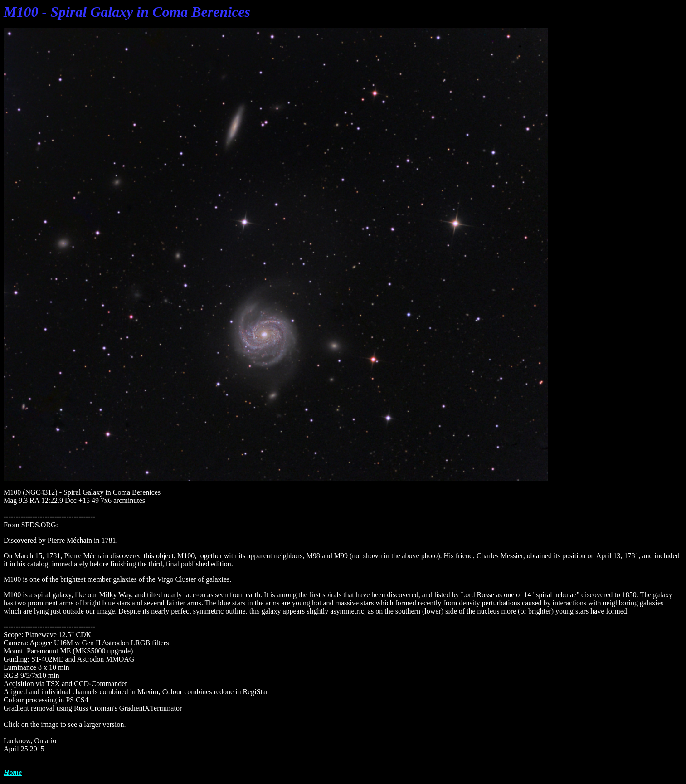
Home (13, 772)
